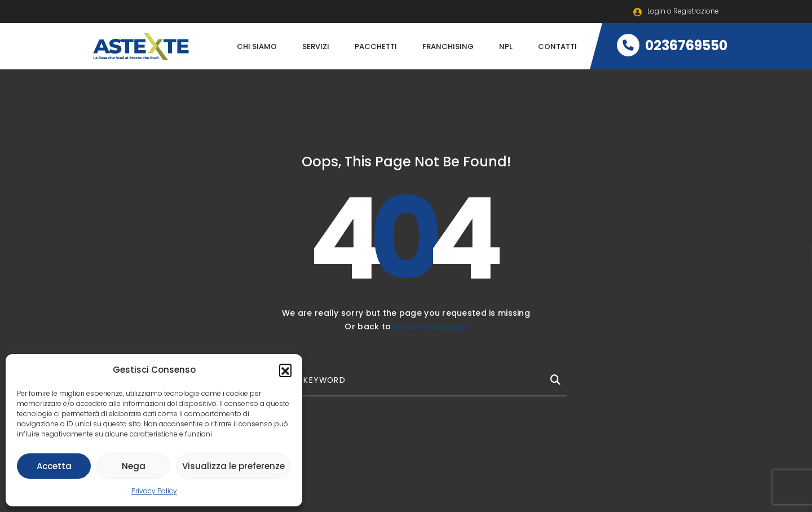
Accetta (54, 466)
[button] (285, 370)
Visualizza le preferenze (233, 466)
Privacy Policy (154, 491)
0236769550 (672, 45)
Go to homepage (431, 326)
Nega (134, 466)
